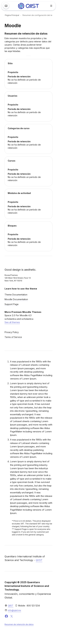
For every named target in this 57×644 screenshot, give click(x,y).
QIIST (39, 560)
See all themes (12, 322)
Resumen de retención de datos (19, 624)
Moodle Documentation (16, 299)
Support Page (12, 304)
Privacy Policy (12, 332)
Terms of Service (13, 337)
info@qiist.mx (15, 610)
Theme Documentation (16, 295)
